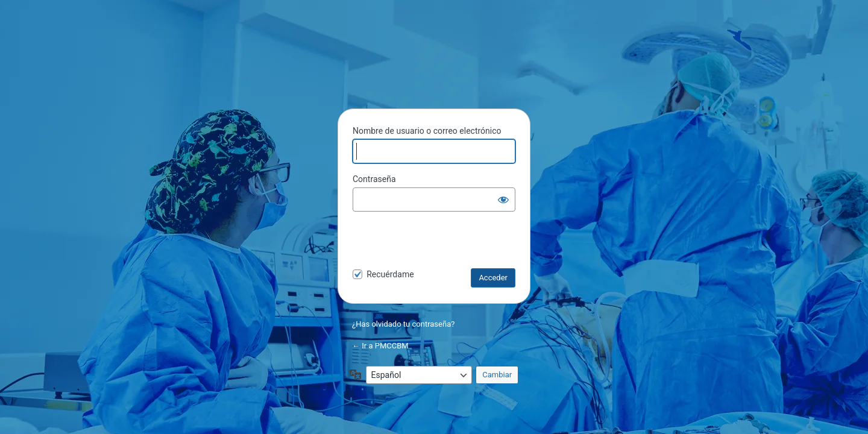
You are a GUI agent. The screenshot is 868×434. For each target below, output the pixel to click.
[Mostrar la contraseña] (503, 200)
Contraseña (374, 179)
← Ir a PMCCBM (380, 346)
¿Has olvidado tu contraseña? (403, 324)
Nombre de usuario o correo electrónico (427, 131)
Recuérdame (390, 274)
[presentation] (435, 242)
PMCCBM (434, 69)
